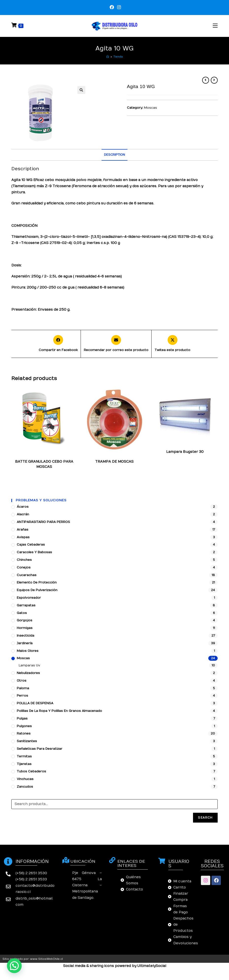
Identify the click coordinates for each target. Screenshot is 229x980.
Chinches (24, 560)
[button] (14, 966)
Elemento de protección (37, 582)
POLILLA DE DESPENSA (35, 703)
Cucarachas (27, 575)
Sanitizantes (27, 741)
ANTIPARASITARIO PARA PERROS (43, 522)
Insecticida (26, 636)
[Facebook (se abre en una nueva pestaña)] (112, 7)
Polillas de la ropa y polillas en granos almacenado (59, 711)
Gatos (22, 613)
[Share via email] (116, 344)
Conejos (24, 567)
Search (205, 818)
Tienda (118, 57)
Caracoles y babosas (34, 552)
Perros (22, 696)
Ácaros (23, 507)
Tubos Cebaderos (31, 771)
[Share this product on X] (172, 344)
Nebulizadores (28, 673)
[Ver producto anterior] (206, 80)
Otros (22, 681)
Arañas (23, 530)
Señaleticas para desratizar (40, 749)
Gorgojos (25, 620)
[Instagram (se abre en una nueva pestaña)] (118, 7)
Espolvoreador (29, 598)
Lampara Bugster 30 (185, 452)
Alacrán (23, 514)
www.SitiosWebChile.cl (46, 959)
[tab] (114, 155)
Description (114, 155)
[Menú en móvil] (215, 26)
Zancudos (25, 787)
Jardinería (25, 643)
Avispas (23, 537)
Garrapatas (26, 605)
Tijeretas (24, 764)
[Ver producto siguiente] (214, 80)
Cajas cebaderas (31, 545)
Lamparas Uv (178, 448)
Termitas (24, 756)
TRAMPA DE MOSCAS (114, 462)
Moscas (150, 108)
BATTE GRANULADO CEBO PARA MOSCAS (44, 464)
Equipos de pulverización (37, 590)
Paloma (23, 688)
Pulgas (22, 719)
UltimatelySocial (152, 966)
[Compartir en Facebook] (58, 344)
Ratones (24, 734)
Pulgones (24, 726)
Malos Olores (28, 651)
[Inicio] (108, 57)
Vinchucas (25, 779)
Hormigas (25, 628)
